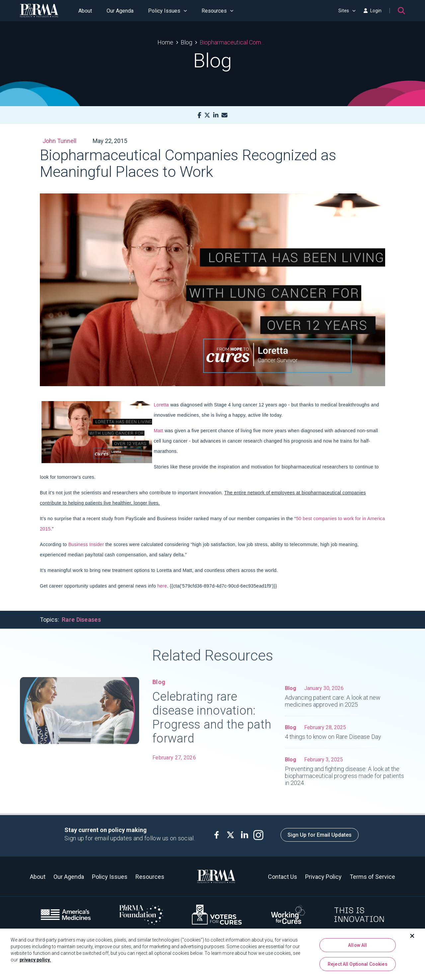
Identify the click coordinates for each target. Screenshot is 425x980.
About (85, 11)
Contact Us (283, 877)
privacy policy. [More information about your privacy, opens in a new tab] (35, 963)
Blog (186, 42)
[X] (207, 115)
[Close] (412, 939)
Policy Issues (168, 11)
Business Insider (86, 544)
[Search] (401, 11)
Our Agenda (120, 11)
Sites (347, 11)
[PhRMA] (39, 11)
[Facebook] (199, 115)
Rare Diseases (81, 620)
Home (165, 42)
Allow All (357, 948)
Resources (217, 11)
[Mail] (224, 115)
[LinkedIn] (216, 115)
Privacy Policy (323, 877)
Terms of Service (372, 877)
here (162, 586)
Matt (158, 431)
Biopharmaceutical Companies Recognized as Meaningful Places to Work (234, 42)
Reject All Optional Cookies (358, 967)
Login (373, 11)
